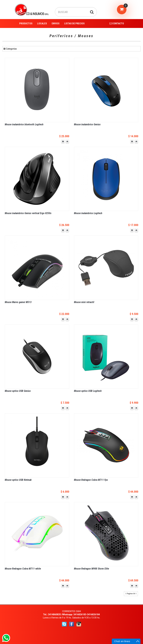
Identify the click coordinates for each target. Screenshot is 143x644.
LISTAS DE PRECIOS (74, 24)
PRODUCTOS (26, 24)
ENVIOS (56, 24)
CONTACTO (117, 24)
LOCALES (42, 24)
